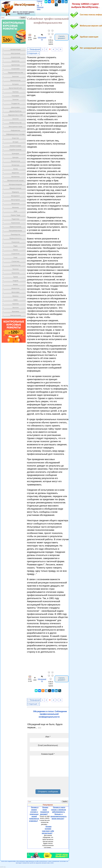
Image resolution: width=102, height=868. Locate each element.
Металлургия (16, 200)
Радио (16, 246)
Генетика (15, 92)
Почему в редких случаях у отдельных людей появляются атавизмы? (34, 814)
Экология (15, 308)
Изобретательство (15, 123)
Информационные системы (15, 134)
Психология (16, 242)
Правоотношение (15, 227)
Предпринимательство (15, 73)
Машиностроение (15, 188)
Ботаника (15, 84)
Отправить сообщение (48, 792)
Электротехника (15, 315)
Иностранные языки (15, 127)
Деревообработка (16, 111)
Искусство (15, 138)
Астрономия (15, 69)
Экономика (15, 311)
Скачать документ (62, 37)
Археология (16, 61)
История (16, 142)
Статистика (15, 261)
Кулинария (15, 154)
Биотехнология (15, 80)
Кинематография (16, 146)
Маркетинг (15, 173)
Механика (16, 207)
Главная (40, 1)
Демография (16, 107)
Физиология (15, 288)
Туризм (15, 277)
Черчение (15, 304)
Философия (15, 292)
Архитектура (15, 65)
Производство (15, 234)
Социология (16, 254)
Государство (16, 103)
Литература (16, 165)
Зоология (15, 119)
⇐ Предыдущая (34, 49)
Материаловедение (16, 184)
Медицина (15, 192)
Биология (15, 76)
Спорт (15, 258)
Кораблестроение (16, 150)
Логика (15, 169)
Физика (15, 285)
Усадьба (15, 281)
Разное (15, 250)
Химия (15, 300)
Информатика (15, 130)
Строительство (15, 265)
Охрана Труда (15, 215)
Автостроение (15, 53)
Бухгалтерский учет (15, 88)
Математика (15, 177)
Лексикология (15, 161)
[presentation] (48, 784)
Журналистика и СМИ (15, 115)
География (15, 96)
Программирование (15, 231)
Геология (15, 100)
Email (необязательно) (48, 745)
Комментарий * (48, 754)
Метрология (15, 204)
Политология (15, 223)
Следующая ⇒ (33, 53)
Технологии (15, 273)
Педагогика (16, 219)
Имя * (48, 737)
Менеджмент (15, 196)
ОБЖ (15, 211)
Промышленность (15, 238)
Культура (15, 157)
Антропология (15, 57)
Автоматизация (15, 49)
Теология (15, 269)
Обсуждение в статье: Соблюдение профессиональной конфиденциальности (50, 714)
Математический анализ (15, 180)
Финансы (15, 296)
